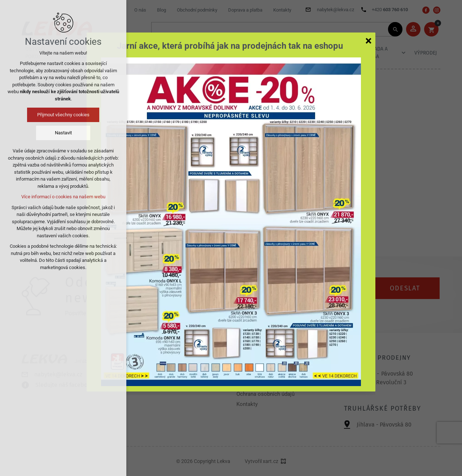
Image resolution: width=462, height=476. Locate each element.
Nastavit (63, 133)
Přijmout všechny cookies (63, 115)
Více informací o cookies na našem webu (63, 197)
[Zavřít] (369, 40)
